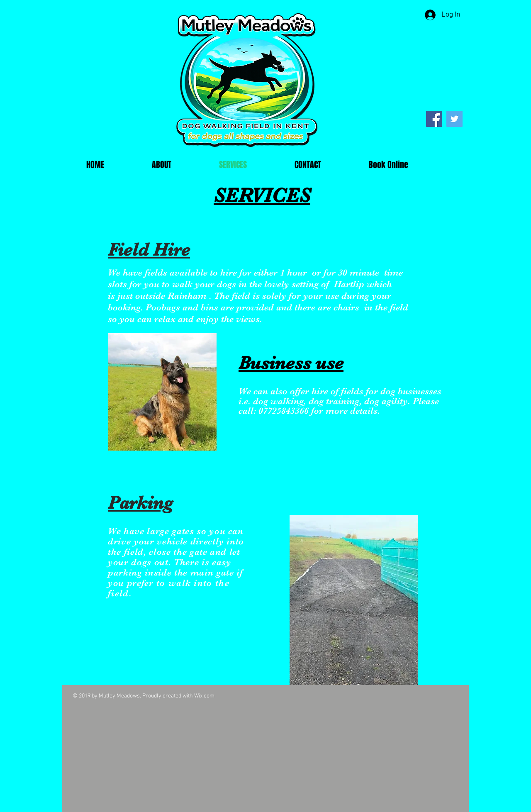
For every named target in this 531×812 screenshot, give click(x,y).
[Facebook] (434, 119)
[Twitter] (454, 119)
